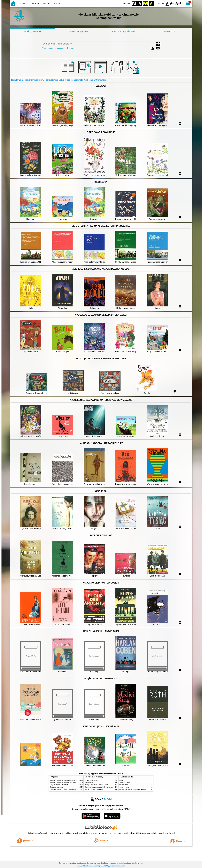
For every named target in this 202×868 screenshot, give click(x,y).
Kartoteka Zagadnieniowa (124, 31)
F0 (167, 3)
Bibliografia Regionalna (78, 31)
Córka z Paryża (124, 787)
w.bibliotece (87, 833)
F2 (179, 3)
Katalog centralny (32, 31)
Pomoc (47, 3)
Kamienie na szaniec (56, 787)
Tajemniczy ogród (125, 782)
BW (140, 3)
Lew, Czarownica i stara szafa (59, 785)
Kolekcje (71, 48)
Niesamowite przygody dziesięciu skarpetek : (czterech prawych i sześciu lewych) (110, 787)
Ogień (121, 780)
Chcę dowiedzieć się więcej (88, 866)
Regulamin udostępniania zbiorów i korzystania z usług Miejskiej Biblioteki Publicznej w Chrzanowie (59, 80)
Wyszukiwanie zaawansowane (54, 48)
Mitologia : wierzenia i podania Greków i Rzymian (65, 780)
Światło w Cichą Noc (91, 780)
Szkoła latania (89, 782)
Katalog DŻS (169, 31)
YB (146, 3)
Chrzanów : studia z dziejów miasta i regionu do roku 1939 (68, 789)
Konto (57, 3)
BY (151, 3)
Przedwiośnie (124, 785)
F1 (172, 3)
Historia (35, 3)
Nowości (23, 3)
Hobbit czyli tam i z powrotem (94, 789)
